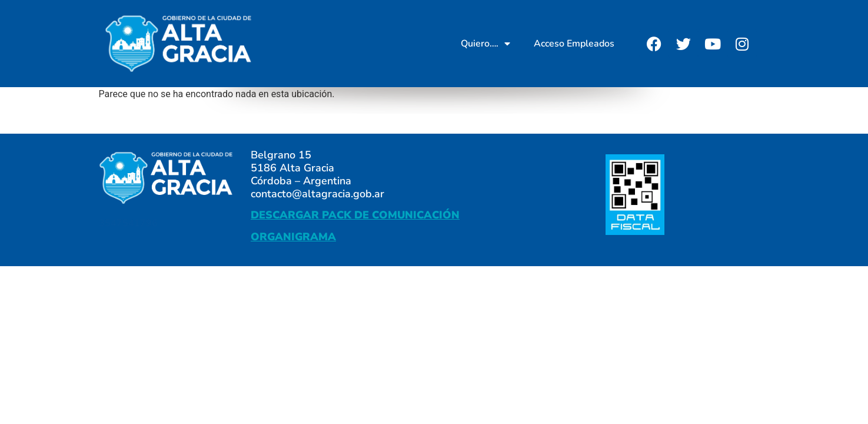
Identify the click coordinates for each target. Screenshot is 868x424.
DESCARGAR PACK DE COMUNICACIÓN (355, 215)
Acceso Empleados (574, 44)
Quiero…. (485, 44)
